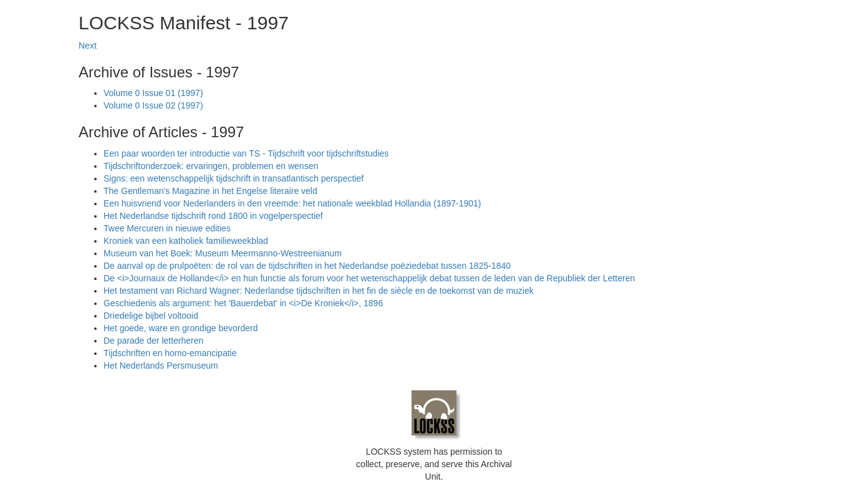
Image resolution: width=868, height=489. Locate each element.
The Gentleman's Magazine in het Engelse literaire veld (210, 191)
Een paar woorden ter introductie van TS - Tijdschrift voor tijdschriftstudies (246, 153)
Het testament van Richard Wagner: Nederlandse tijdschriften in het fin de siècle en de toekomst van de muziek (319, 291)
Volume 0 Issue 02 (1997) (153, 105)
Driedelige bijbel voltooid (151, 316)
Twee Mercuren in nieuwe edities (167, 228)
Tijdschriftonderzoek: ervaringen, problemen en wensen (211, 166)
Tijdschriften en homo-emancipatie (170, 353)
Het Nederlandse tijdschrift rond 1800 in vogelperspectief (213, 216)
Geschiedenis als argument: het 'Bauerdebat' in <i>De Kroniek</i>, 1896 (243, 303)
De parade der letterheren (153, 341)
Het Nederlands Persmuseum (161, 366)
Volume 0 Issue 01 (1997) (153, 93)
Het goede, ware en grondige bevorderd (181, 328)
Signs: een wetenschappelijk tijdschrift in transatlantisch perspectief (234, 178)
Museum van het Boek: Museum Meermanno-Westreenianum (223, 253)
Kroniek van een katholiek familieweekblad (186, 241)
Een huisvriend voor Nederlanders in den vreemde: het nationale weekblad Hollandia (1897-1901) (292, 203)
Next (88, 46)
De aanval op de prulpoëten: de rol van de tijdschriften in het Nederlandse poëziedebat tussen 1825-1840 (307, 266)
